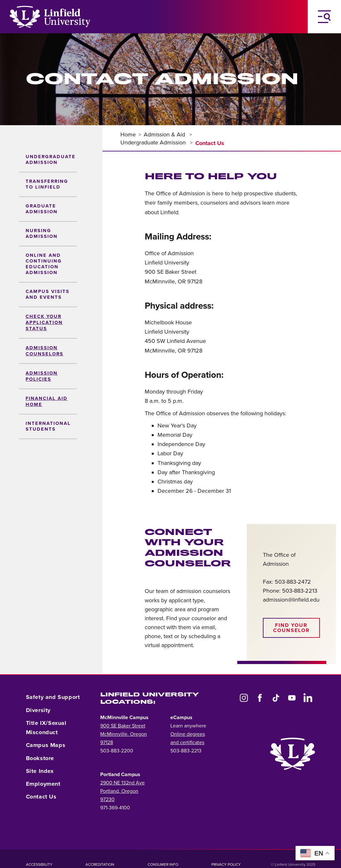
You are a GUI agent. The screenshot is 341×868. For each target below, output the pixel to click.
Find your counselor (291, 628)
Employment (43, 784)
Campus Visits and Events (48, 294)
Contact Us (41, 797)
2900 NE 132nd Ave (122, 783)
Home (128, 134)
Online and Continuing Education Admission (44, 264)
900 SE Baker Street (123, 726)
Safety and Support (53, 697)
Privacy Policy (226, 864)
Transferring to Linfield (47, 184)
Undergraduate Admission (51, 160)
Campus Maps (46, 745)
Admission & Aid (165, 134)
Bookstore (40, 758)
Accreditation (100, 864)
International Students (48, 426)
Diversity (38, 710)
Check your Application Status (44, 323)
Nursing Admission (42, 234)
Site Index (40, 771)
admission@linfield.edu (291, 600)
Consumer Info (163, 864)
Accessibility (39, 864)
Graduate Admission (42, 209)
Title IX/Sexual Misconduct (46, 728)
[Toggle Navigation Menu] (324, 17)
